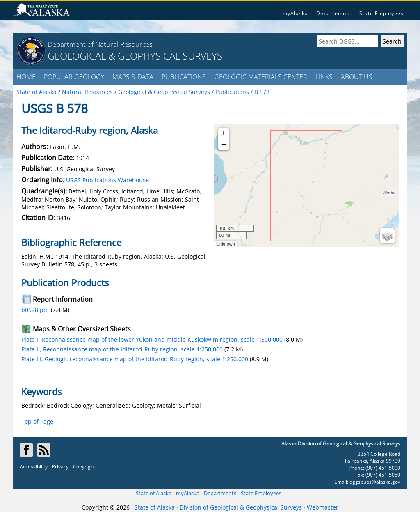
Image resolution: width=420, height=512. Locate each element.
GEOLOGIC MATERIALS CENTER (261, 77)
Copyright (84, 467)
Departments (334, 13)
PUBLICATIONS (184, 77)
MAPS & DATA (133, 77)
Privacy (60, 467)
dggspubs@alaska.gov (375, 482)
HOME (26, 77)
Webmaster (323, 507)
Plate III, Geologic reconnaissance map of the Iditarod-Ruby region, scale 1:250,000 (135, 359)
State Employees (381, 13)
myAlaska (295, 13)
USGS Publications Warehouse (107, 180)
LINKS (324, 77)
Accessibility (34, 467)
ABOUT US (357, 77)
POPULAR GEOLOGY (74, 77)
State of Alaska (154, 493)
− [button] (224, 145)
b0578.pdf (35, 310)
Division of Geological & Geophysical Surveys (241, 507)
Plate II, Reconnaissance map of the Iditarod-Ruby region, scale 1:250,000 (122, 349)
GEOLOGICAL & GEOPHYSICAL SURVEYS (135, 56)
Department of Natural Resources (100, 44)
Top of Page (37, 421)
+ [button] (224, 133)
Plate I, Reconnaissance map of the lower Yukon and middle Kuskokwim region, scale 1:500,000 (152, 339)
